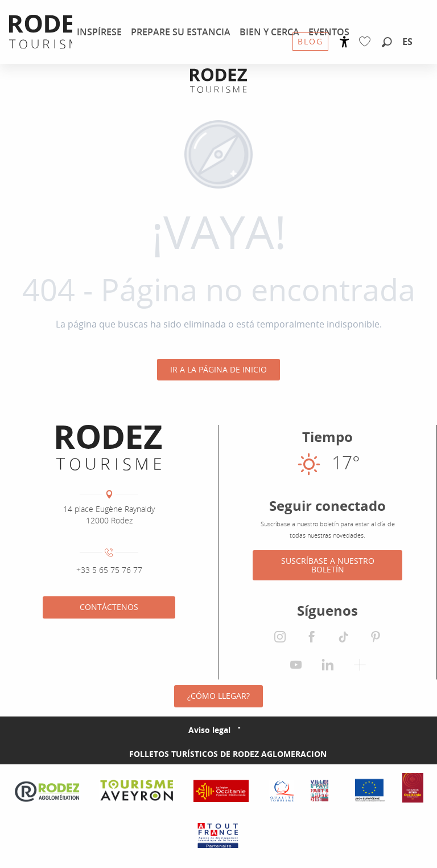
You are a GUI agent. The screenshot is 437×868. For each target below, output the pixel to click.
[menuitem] (99, 32)
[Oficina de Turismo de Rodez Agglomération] (218, 81)
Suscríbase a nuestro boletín (328, 565)
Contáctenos (109, 607)
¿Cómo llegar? (218, 696)
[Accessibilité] (345, 42)
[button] (387, 43)
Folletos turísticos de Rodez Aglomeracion (228, 754)
